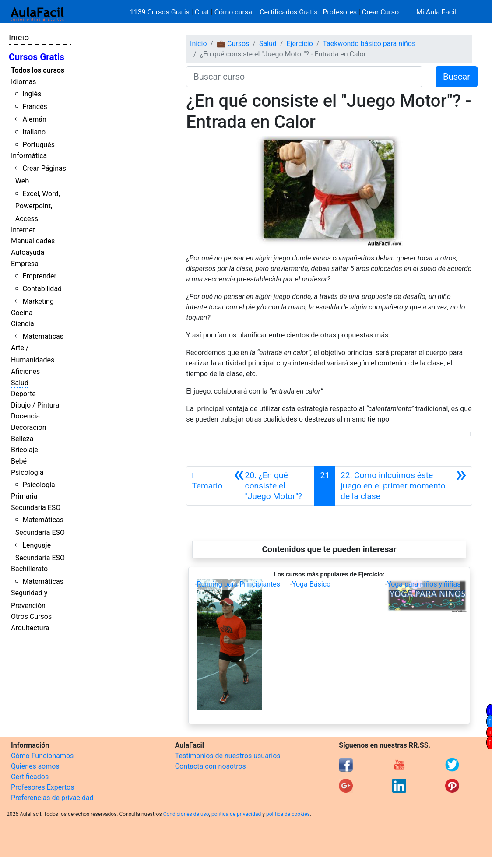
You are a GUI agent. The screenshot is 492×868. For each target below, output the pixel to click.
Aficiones (25, 371)
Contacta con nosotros (211, 766)
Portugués (39, 145)
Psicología (27, 473)
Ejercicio (299, 44)
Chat (202, 12)
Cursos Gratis (37, 57)
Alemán (34, 119)
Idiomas (23, 82)
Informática (29, 156)
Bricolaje (25, 450)
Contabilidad (42, 289)
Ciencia (23, 324)
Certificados (30, 777)
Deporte (23, 394)
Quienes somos (35, 766)
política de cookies (288, 814)
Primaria (24, 496)
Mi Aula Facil (436, 12)
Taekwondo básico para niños (369, 44)
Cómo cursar (235, 12)
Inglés (32, 94)
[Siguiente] (404, 486)
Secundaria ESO (36, 508)
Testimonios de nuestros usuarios (228, 756)
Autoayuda (28, 252)
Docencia (25, 416)
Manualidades (33, 241)
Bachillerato (29, 569)
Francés (35, 107)
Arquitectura (30, 628)
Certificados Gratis (288, 12)
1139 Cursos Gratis (161, 12)
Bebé (19, 461)
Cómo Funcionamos (42, 756)
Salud (20, 383)
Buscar (457, 77)
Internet (23, 230)
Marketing (38, 301)
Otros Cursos (31, 617)
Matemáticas (43, 336)
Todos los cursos (38, 70)
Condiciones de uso (186, 814)
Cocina (22, 313)
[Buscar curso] (304, 77)
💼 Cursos (233, 44)
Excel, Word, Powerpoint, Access (38, 206)
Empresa (25, 264)
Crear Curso (380, 12)
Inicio (19, 37)
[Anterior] (271, 486)
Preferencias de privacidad (52, 798)
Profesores (340, 12)
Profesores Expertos (42, 787)
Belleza (22, 439)
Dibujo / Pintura (35, 405)
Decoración (29, 427)
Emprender (39, 276)
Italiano (34, 132)
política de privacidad (236, 814)
